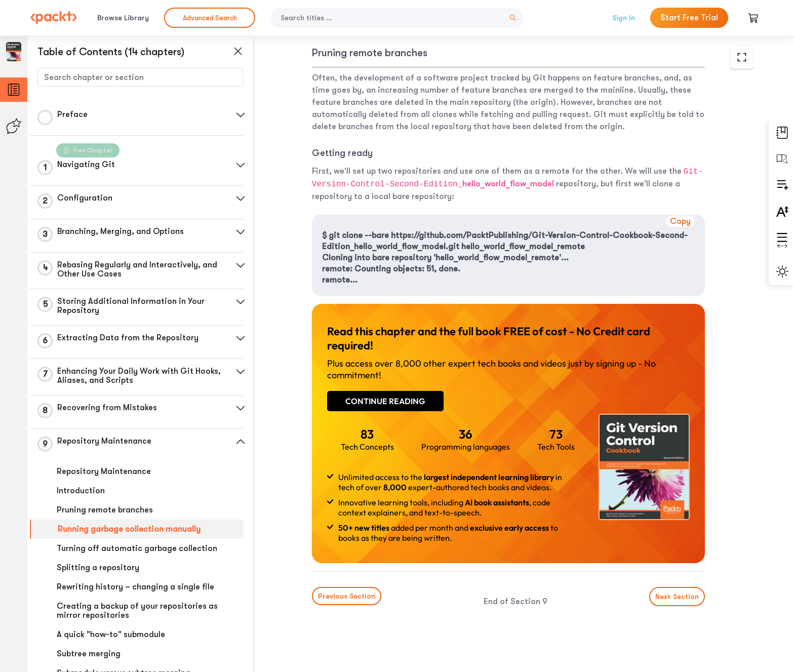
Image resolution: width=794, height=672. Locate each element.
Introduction (81, 491)
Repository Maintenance (104, 471)
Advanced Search (210, 18)
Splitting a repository (98, 568)
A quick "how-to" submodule (111, 635)
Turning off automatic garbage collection (137, 548)
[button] (241, 115)
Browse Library (123, 18)
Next (677, 597)
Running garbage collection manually (129, 529)
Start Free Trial (689, 18)
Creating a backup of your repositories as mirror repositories (137, 611)
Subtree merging (89, 654)
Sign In (624, 18)
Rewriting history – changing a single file (135, 587)
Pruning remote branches (105, 510)
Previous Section (347, 596)
